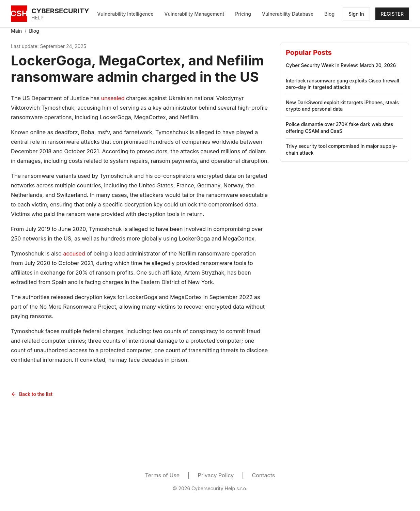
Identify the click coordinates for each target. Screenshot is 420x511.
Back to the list (32, 394)
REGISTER (392, 14)
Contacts (264, 475)
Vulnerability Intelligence (125, 14)
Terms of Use (162, 475)
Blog (329, 14)
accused (74, 253)
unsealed (113, 98)
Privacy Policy (216, 475)
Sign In (356, 14)
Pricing (243, 14)
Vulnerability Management (195, 14)
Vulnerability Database (288, 14)
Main (16, 31)
